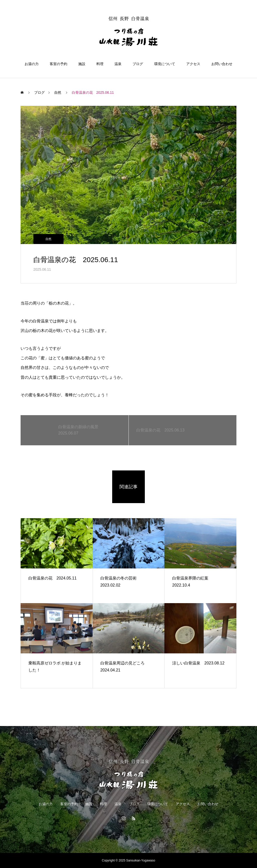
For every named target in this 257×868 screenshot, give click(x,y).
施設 (82, 64)
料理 (100, 64)
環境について (165, 64)
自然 (48, 239)
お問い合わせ (222, 64)
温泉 (118, 64)
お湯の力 (32, 64)
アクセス (193, 64)
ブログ (138, 64)
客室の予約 (58, 64)
